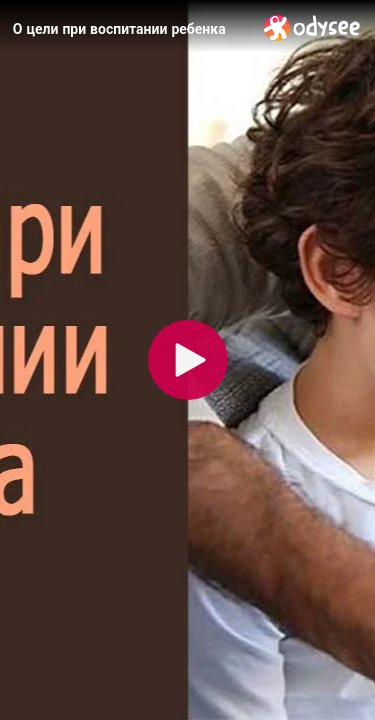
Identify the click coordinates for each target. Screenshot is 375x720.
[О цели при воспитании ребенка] (130, 29)
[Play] (188, 360)
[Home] (312, 27)
